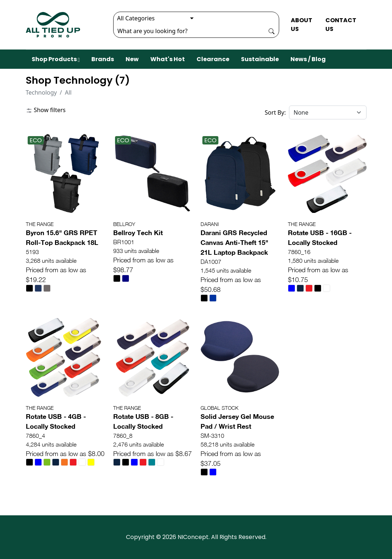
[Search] (189, 31)
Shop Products (56, 59)
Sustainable (260, 59)
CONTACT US (341, 25)
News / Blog (308, 59)
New (132, 59)
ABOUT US (302, 25)
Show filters (46, 110)
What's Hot (168, 59)
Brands (103, 59)
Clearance (213, 59)
